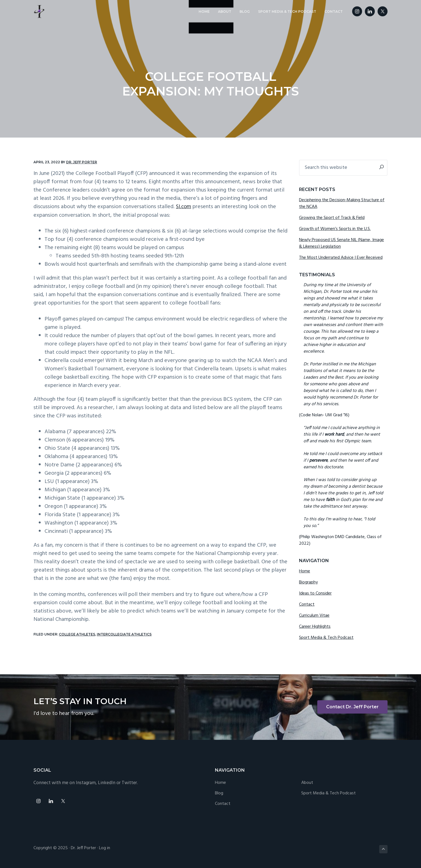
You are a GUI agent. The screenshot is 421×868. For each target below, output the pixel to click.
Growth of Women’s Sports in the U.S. (335, 229)
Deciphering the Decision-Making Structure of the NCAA (342, 203)
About (307, 783)
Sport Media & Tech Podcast (326, 638)
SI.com (184, 207)
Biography (308, 582)
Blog (219, 793)
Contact (307, 604)
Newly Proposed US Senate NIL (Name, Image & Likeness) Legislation (341, 243)
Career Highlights (315, 627)
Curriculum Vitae (314, 616)
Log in (105, 848)
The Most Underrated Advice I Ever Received (341, 258)
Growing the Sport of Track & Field (332, 218)
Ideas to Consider (315, 593)
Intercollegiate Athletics (124, 634)
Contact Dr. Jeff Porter (352, 707)
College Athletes (77, 634)
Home (305, 571)
